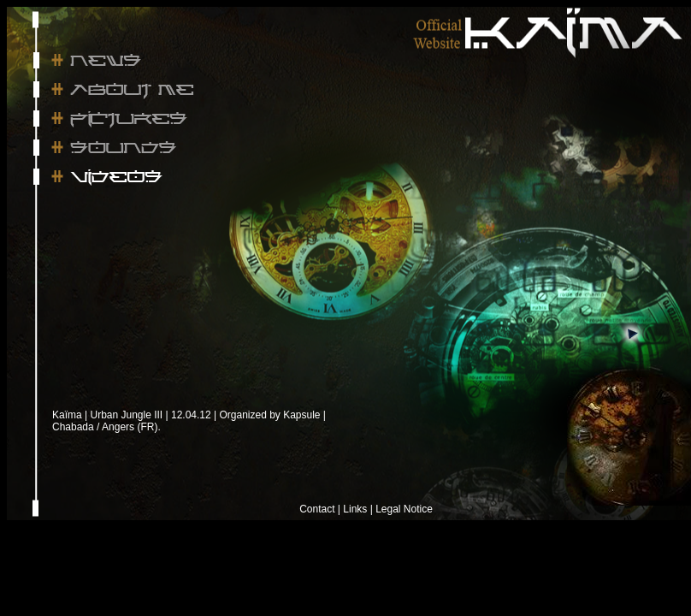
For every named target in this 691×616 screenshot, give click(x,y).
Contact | (320, 509)
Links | (357, 509)
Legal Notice (404, 509)
